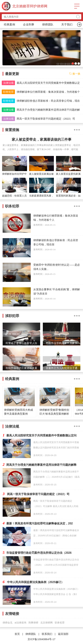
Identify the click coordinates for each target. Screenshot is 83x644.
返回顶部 (63, 634)
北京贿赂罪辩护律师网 (30, 6)
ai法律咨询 (20, 623)
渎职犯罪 (67, 24)
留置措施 (48, 24)
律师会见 (8, 623)
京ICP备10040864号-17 (41, 639)
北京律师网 (47, 623)
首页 (9, 24)
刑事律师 (33, 623)
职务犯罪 (29, 24)
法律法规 (8, 83)
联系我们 (47, 634)
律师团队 (31, 634)
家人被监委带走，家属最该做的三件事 (42, 139)
